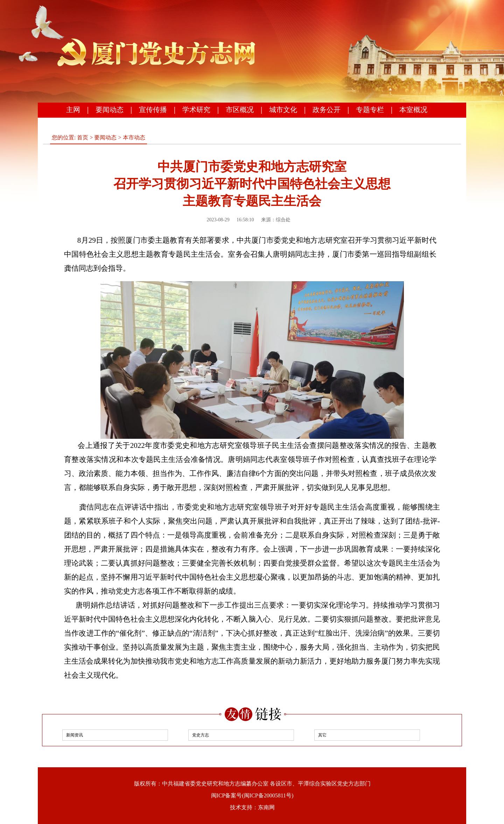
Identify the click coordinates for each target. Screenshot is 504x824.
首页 (83, 137)
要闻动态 (110, 110)
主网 (73, 110)
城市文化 (283, 110)
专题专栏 (370, 110)
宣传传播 (153, 110)
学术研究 (196, 110)
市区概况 (240, 110)
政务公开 (327, 110)
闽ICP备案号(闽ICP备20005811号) (252, 795)
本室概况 (413, 110)
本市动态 (134, 137)
